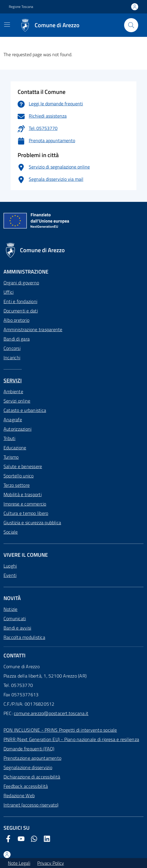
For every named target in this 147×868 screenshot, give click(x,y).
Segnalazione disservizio (28, 767)
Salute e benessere (23, 466)
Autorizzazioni (17, 429)
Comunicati (15, 618)
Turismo (11, 457)
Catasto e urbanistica (25, 410)
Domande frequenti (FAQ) (29, 749)
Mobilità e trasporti (23, 494)
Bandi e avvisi (17, 628)
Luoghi (10, 566)
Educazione (15, 448)
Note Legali (19, 863)
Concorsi (12, 348)
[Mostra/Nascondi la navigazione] (7, 25)
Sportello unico (19, 476)
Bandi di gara (17, 339)
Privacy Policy (51, 863)
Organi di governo (21, 283)
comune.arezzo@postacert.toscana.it (51, 713)
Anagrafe (13, 420)
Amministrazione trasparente (33, 329)
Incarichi (12, 357)
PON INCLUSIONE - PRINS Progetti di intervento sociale (60, 730)
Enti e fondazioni (20, 301)
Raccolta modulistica (24, 637)
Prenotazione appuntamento (32, 758)
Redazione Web (19, 795)
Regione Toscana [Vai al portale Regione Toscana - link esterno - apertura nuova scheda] (21, 7)
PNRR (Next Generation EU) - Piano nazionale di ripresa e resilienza (71, 739)
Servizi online (17, 401)
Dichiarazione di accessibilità (32, 777)
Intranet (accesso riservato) (31, 805)
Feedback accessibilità (26, 786)
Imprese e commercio (25, 504)
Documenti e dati (21, 311)
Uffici (9, 292)
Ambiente (13, 391)
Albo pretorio (16, 320)
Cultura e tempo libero (26, 513)
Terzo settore (17, 485)
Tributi (10, 438)
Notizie (11, 609)
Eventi (10, 575)
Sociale (11, 532)
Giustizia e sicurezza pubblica (32, 522)
